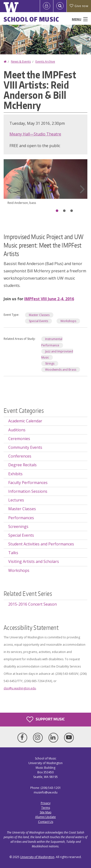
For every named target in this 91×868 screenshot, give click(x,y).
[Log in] (47, 6)
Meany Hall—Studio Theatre (35, 134)
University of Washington (37, 857)
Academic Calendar (25, 421)
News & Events (21, 62)
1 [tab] (57, 211)
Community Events (25, 447)
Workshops (68, 321)
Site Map (46, 812)
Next (82, 189)
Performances (21, 518)
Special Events (38, 321)
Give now (79, 6)
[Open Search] (60, 6)
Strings (50, 363)
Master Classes (39, 315)
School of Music (31, 19)
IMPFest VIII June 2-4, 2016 (49, 299)
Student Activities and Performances (41, 544)
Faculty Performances (28, 483)
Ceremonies (19, 439)
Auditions (17, 430)
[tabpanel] (45, 186)
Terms (46, 808)
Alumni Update (45, 817)
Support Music (45, 719)
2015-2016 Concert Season (33, 604)
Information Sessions (28, 491)
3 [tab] (72, 211)
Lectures (16, 500)
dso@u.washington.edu (20, 688)
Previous (9, 189)
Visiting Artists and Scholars (34, 561)
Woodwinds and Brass (61, 370)
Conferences (20, 456)
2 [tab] (64, 211)
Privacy (46, 803)
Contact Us (46, 822)
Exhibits (15, 474)
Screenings (18, 526)
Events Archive (45, 62)
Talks (13, 553)
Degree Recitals (22, 465)
